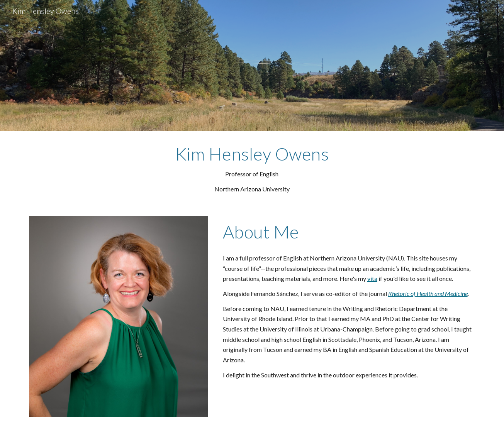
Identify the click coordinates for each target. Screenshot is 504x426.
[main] (252, 169)
